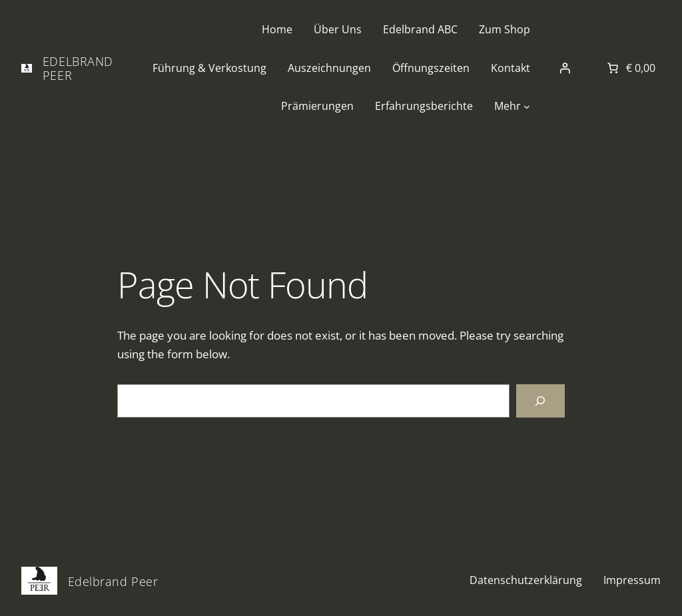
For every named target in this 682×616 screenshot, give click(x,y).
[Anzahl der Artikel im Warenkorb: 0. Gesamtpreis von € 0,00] (630, 68)
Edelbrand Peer (78, 68)
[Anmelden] (565, 68)
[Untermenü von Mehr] (527, 107)
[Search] (540, 401)
